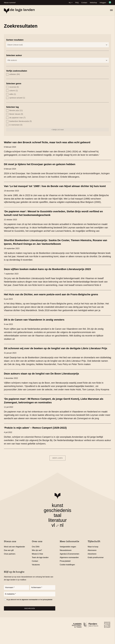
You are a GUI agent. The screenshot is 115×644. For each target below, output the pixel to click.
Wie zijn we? (37, 561)
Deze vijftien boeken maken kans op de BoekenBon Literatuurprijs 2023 (54, 273)
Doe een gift (9, 561)
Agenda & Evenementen (69, 565)
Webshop (93, 3)
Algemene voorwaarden (69, 568)
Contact (84, 3)
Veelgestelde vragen (68, 557)
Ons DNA (36, 557)
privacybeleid (48, 611)
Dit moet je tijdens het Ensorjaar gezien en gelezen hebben (45, 164)
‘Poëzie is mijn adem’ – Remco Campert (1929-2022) (40, 438)
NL (70, 3)
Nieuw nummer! (10, 3)
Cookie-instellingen (67, 575)
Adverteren (92, 565)
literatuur (57, 531)
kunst (57, 516)
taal (57, 526)
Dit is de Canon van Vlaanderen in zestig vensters (38, 327)
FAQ (77, 3)
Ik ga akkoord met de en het (29, 611)
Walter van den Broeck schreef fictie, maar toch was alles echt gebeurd (53, 142)
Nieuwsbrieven (66, 561)
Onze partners (10, 565)
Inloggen (103, 3)
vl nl (57, 536)
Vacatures (36, 575)
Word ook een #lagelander (14, 557)
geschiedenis (57, 521)
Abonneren (92, 561)
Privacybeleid (65, 572)
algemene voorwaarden (30, 611)
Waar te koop (93, 557)
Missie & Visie (37, 565)
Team (40, 568)
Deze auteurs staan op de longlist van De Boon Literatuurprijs (47, 384)
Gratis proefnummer (96, 568)
